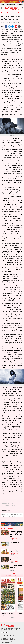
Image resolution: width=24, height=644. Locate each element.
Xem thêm (12, 620)
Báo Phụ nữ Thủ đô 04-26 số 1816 (12, 613)
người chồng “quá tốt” (8, 501)
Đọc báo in (2, 5)
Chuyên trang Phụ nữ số (20, 5)
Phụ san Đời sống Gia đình (11, 13)
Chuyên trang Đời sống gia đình (10, 5)
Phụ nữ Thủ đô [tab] (4, 576)
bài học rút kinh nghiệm (7, 503)
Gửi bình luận (20, 519)
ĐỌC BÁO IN (12, 573)
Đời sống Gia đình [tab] (12, 576)
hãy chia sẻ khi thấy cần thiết (9, 506)
